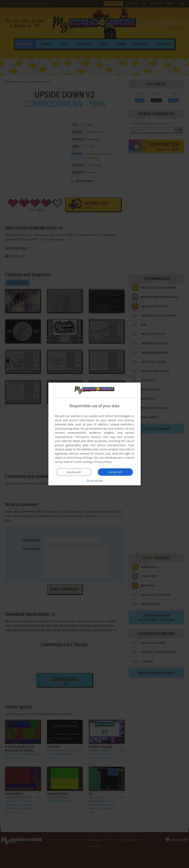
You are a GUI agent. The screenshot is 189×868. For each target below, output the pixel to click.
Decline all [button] (74, 472)
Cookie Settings (83, 462)
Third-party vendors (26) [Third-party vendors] (91, 437)
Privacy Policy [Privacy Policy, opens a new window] (103, 462)
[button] (94, 481)
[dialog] (94, 434)
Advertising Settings (79, 457)
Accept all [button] (115, 472)
